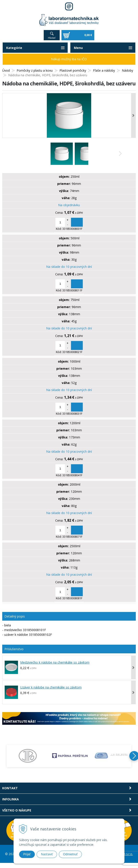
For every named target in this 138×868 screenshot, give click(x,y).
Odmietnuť (70, 854)
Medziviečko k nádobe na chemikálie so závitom (55, 662)
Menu (78, 48)
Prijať (27, 854)
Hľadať (52, 38)
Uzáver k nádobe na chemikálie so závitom (51, 687)
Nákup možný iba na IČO (69, 59)
